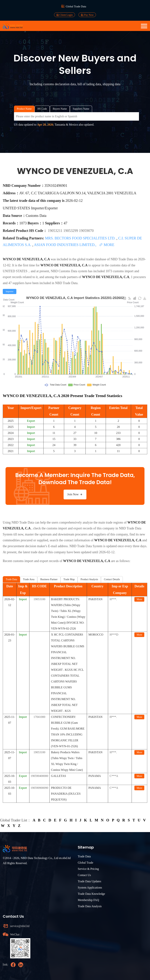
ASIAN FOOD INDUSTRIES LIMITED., (66, 245)
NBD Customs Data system (69, 271)
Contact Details (112, 579)
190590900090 (39, 788)
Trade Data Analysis (90, 906)
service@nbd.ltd (20, 926)
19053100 (39, 599)
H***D (114, 635)
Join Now (75, 494)
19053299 (71, 231)
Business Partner (49, 579)
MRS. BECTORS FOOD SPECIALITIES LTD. (81, 238)
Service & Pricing (88, 869)
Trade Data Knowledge (91, 894)
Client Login (65, 15)
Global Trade (85, 863)
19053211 (56, 231)
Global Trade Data (76, 6)
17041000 (39, 717)
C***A (114, 776)
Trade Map (69, 579)
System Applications (90, 888)
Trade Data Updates (89, 881)
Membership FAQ (88, 900)
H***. (113, 599)
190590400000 (39, 776)
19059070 (86, 231)
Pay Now (87, 15)
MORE (107, 245)
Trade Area (29, 579)
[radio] (10, 291)
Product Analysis (89, 579)
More (139, 599)
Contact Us (84, 875)
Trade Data (11, 579)
